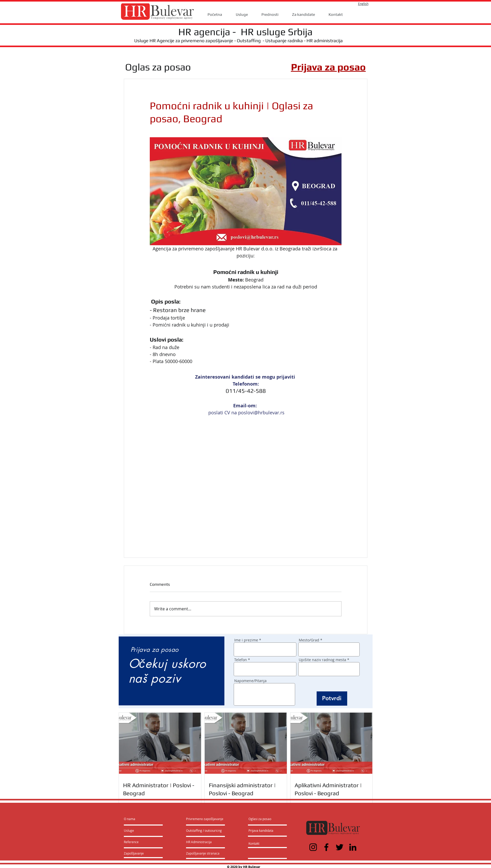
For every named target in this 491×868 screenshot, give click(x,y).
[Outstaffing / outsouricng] (204, 830)
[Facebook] (326, 847)
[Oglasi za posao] (260, 819)
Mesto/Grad (309, 640)
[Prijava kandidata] (261, 830)
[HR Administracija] (200, 842)
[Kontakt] (259, 843)
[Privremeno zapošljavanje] (205, 819)
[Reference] (138, 842)
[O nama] (144, 819)
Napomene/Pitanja (250, 681)
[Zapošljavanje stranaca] (203, 853)
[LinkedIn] (353, 847)
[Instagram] (313, 847)
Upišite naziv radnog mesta (322, 660)
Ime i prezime (246, 640)
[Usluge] (139, 830)
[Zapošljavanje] (138, 853)
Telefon (241, 660)
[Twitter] (340, 847)
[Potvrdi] (332, 699)
